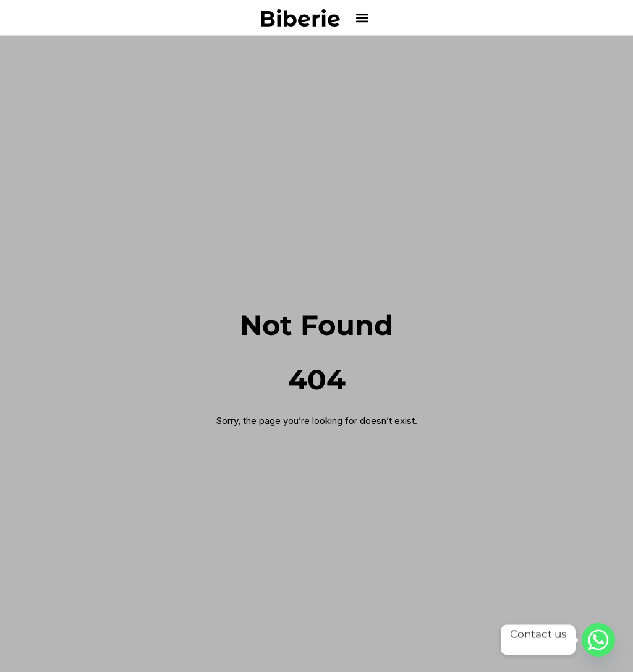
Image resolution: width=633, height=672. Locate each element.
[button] (363, 18)
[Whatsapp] (598, 640)
